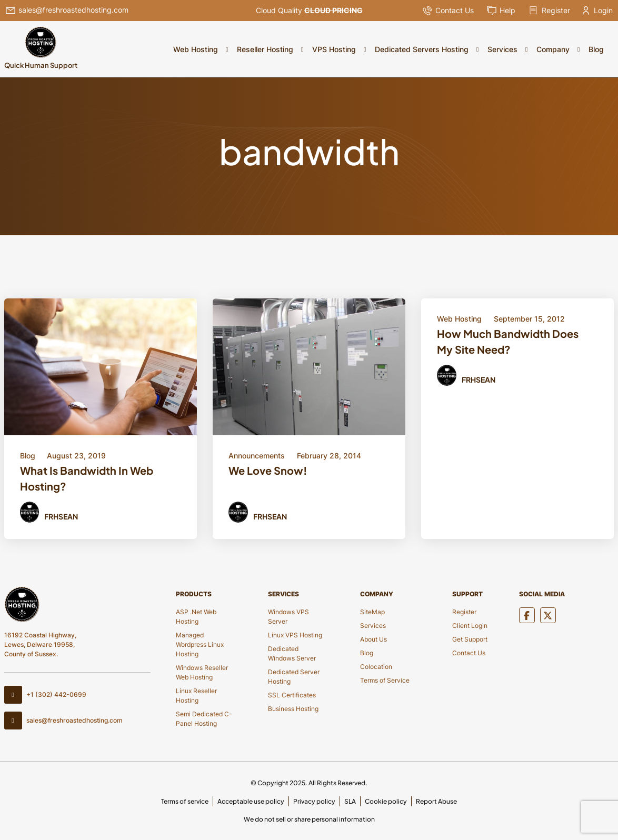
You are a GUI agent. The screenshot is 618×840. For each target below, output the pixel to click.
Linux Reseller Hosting (196, 696)
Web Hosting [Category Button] (459, 319)
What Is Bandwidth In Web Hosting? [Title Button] (87, 478)
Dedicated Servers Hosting (422, 49)
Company (553, 49)
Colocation (376, 667)
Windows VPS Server (288, 617)
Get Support (470, 639)
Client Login (470, 626)
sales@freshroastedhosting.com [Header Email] (67, 11)
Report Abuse (436, 801)
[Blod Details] (101, 366)
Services (502, 49)
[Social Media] (527, 615)
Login (598, 10)
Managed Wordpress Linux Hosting (200, 644)
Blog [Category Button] (28, 456)
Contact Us (469, 653)
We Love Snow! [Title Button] (268, 470)
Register (549, 11)
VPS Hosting (334, 49)
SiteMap (372, 612)
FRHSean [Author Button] (61, 516)
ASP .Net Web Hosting (196, 617)
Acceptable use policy (251, 801)
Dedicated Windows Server (292, 653)
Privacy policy (314, 801)
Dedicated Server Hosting (294, 677)
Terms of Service (385, 680)
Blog (596, 49)
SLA (350, 801)
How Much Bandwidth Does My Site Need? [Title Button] (508, 341)
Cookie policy (386, 801)
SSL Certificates (292, 695)
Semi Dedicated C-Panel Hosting (204, 719)
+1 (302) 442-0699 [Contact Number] (45, 695)
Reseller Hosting (265, 49)
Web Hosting (196, 49)
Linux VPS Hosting (295, 635)
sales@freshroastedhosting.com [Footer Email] (63, 721)
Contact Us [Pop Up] (448, 11)
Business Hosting (293, 709)
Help (501, 11)
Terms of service (185, 801)
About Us (373, 639)
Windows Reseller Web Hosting (202, 672)
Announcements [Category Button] (257, 456)
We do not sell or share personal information (309, 819)
